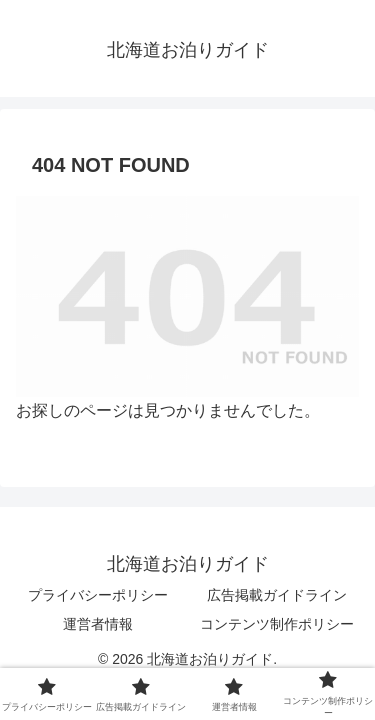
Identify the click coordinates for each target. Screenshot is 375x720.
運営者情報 (98, 624)
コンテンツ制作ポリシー (277, 624)
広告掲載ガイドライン (277, 595)
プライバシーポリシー (98, 595)
